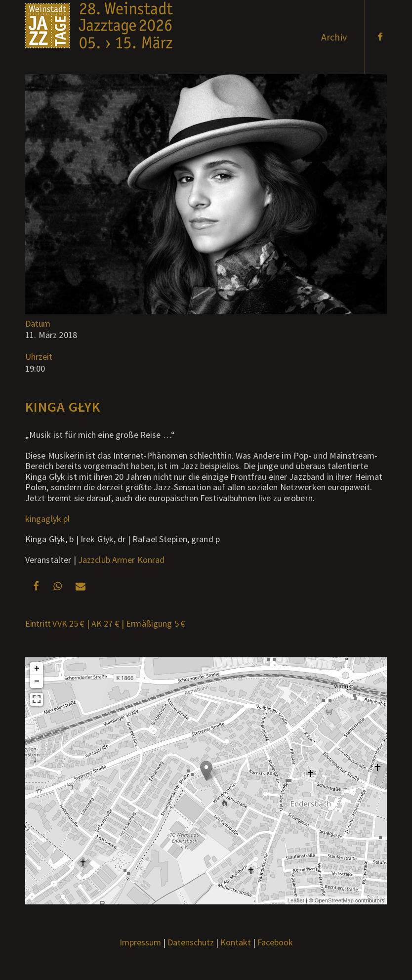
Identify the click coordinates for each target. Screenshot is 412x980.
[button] (36, 586)
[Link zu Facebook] (380, 37)
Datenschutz (191, 942)
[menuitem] (334, 37)
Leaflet (296, 900)
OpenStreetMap (334, 900)
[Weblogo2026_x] (99, 37)
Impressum (140, 942)
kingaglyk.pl (48, 519)
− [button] (37, 682)
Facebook (275, 942)
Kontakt (236, 942)
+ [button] (37, 669)
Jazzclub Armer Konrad (122, 560)
